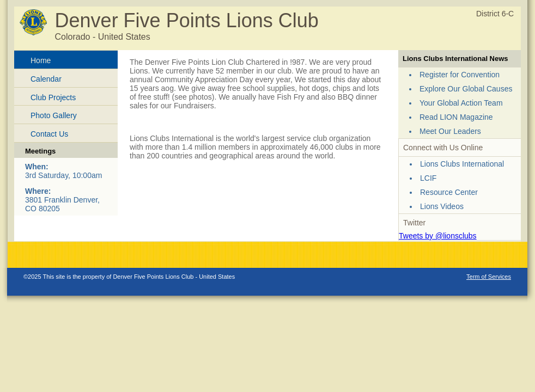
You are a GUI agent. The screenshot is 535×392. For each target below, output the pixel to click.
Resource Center (449, 192)
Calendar (46, 79)
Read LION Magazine (456, 117)
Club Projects (53, 97)
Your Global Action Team (461, 103)
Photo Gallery (54, 115)
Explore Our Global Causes (466, 89)
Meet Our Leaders (450, 131)
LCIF (428, 178)
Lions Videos (442, 206)
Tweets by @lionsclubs (438, 236)
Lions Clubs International (462, 164)
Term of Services (489, 277)
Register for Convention (460, 75)
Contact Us (49, 134)
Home (41, 60)
